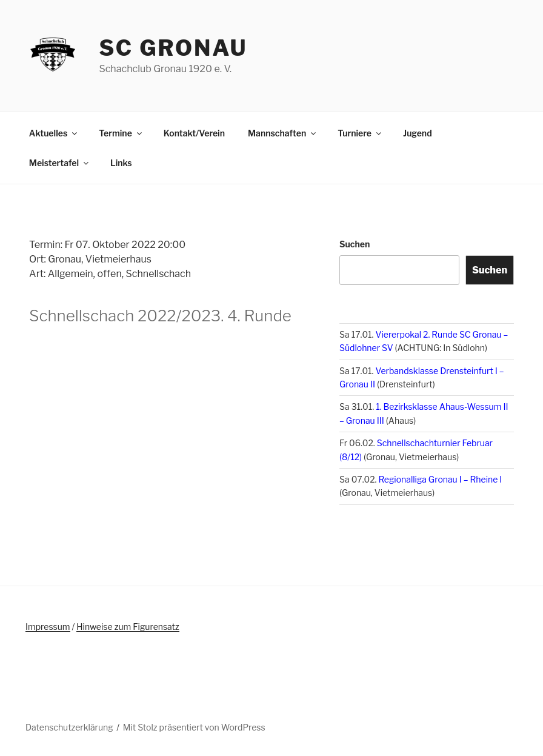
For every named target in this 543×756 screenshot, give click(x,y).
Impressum (48, 627)
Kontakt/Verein (194, 133)
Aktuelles (54, 133)
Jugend (418, 133)
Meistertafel (60, 163)
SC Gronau (173, 48)
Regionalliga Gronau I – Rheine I (441, 479)
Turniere (360, 133)
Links (121, 163)
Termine (121, 133)
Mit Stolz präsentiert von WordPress (194, 727)
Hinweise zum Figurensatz (128, 627)
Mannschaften (283, 133)
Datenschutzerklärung (69, 727)
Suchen (355, 244)
